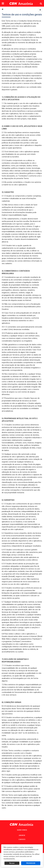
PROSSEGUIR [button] (31, 863)
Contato (22, 839)
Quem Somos (22, 830)
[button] (3, 4)
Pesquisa (39, 2)
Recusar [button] (12, 863)
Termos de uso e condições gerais (22, 15)
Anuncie (22, 835)
